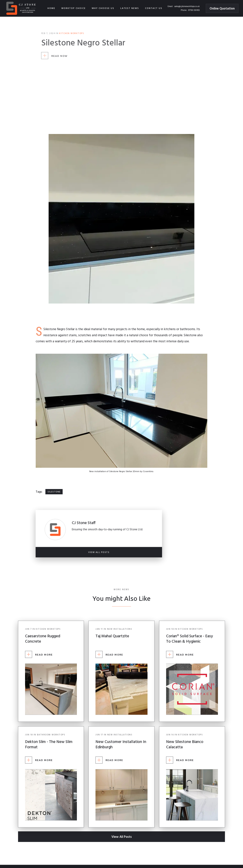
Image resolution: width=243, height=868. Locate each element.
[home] (21, 8)
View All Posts (122, 837)
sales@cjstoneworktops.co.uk (187, 6)
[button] (73, 8)
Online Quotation (222, 9)
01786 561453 (194, 10)
